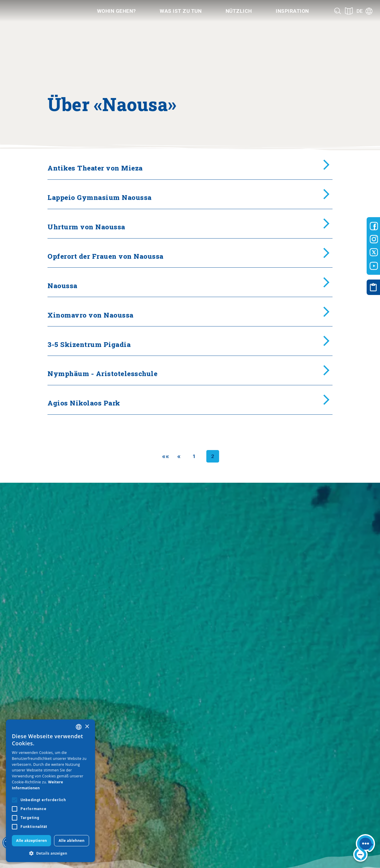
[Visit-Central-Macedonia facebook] (374, 226)
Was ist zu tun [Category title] (181, 11)
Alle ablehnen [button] (71, 841)
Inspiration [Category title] (292, 11)
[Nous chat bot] (364, 849)
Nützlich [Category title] (239, 11)
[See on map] (349, 11)
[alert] (50, 791)
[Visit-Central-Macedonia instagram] (374, 239)
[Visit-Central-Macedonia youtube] (374, 266)
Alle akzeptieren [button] (31, 841)
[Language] (365, 11)
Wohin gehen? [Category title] (117, 11)
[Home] (39, 11)
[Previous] (179, 456)
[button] (50, 853)
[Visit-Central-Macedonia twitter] (374, 252)
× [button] (87, 727)
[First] (166, 456)
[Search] (338, 11)
